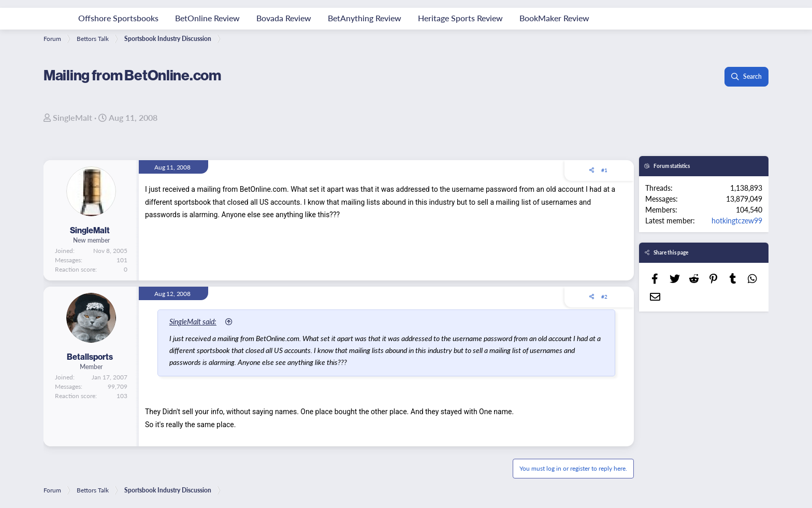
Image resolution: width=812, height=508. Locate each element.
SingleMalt (72, 117)
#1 (604, 170)
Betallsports (90, 357)
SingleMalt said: (193, 321)
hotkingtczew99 (737, 220)
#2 (604, 297)
